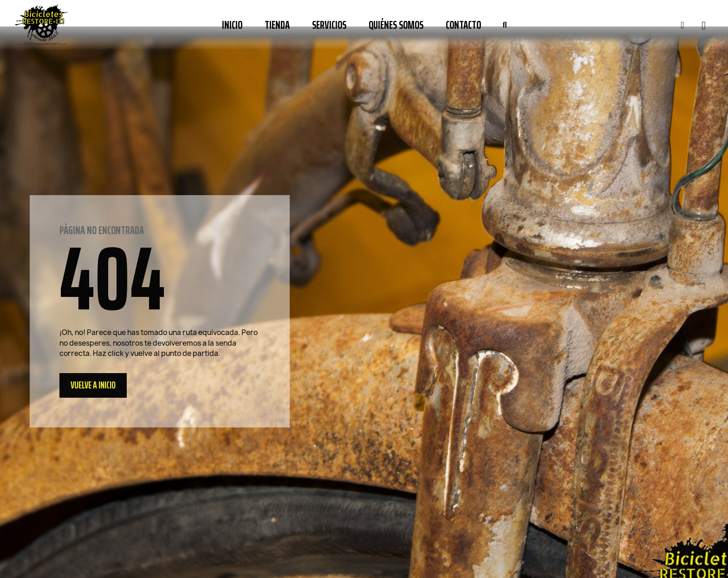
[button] (505, 25)
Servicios (329, 25)
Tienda (277, 25)
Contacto (463, 25)
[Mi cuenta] (682, 25)
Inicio (232, 25)
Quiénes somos (396, 25)
